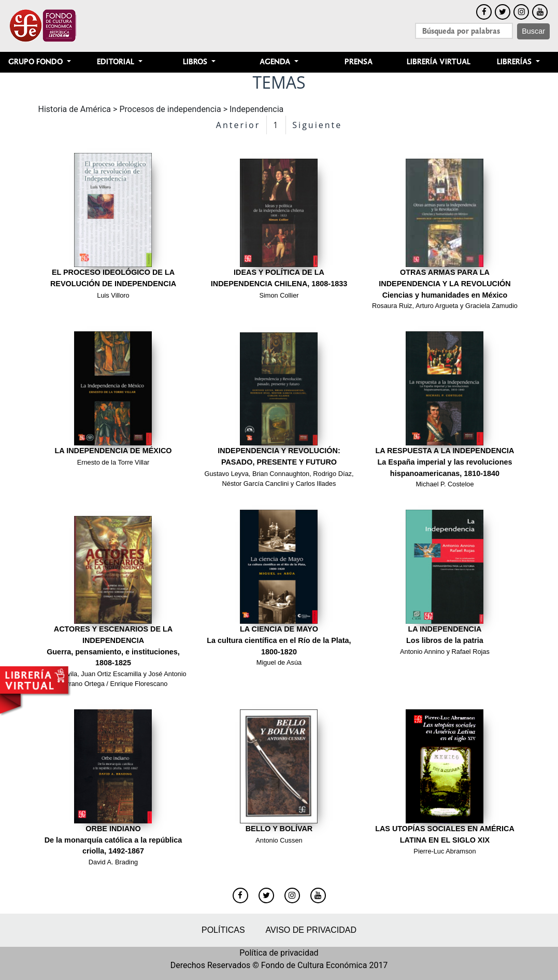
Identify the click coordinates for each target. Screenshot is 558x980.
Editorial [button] (117, 62)
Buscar (533, 31)
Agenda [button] (276, 62)
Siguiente (317, 125)
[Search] (464, 31)
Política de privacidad (279, 953)
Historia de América (75, 109)
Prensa (359, 62)
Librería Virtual (439, 62)
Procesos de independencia (170, 109)
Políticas (223, 930)
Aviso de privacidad (311, 930)
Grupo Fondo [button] (37, 62)
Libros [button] (196, 62)
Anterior (238, 125)
